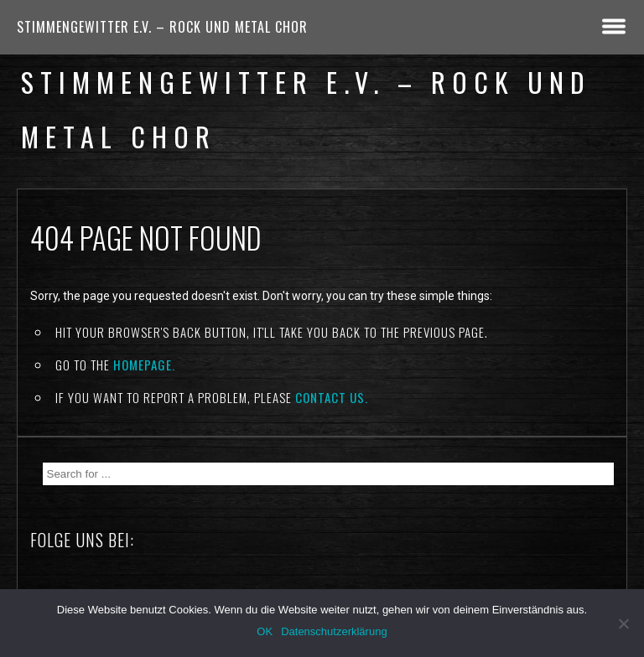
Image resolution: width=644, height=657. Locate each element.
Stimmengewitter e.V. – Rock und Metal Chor (162, 27)
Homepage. (144, 365)
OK (265, 631)
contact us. (332, 397)
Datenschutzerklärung (334, 631)
